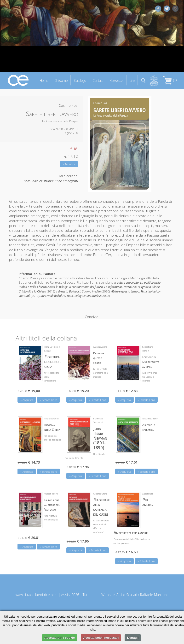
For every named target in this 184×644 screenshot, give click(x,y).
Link (132, 80)
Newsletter (116, 80)
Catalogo (80, 80)
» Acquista (69, 164)
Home (44, 80)
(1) (170, 80)
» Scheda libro (48, 397)
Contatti (98, 80)
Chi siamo (61, 80)
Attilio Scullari (127, 592)
